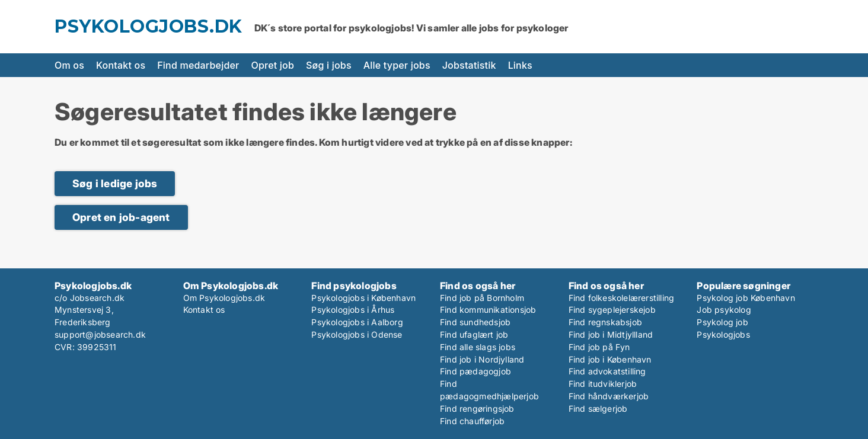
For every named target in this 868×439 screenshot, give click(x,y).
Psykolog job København (746, 298)
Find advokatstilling (607, 371)
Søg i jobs (329, 65)
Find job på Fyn (599, 347)
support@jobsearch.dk (100, 334)
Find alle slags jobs (478, 347)
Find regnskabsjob (605, 322)
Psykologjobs (723, 334)
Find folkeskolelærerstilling (622, 298)
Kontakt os (121, 65)
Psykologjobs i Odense (357, 334)
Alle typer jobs (397, 65)
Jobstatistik (469, 65)
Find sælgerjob (598, 408)
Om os (69, 65)
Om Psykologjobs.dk (224, 298)
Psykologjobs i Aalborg (357, 322)
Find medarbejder (198, 65)
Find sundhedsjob (475, 322)
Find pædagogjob (476, 371)
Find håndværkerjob (609, 396)
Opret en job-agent (121, 217)
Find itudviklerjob (603, 384)
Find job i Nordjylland (482, 359)
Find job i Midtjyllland (611, 334)
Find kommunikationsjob (488, 310)
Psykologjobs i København (363, 298)
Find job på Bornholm (482, 298)
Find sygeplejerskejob (612, 310)
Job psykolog (724, 310)
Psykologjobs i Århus (353, 310)
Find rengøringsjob (477, 408)
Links (520, 65)
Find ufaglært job (474, 334)
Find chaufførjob (472, 421)
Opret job (273, 65)
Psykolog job (722, 322)
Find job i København (610, 359)
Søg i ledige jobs (115, 183)
